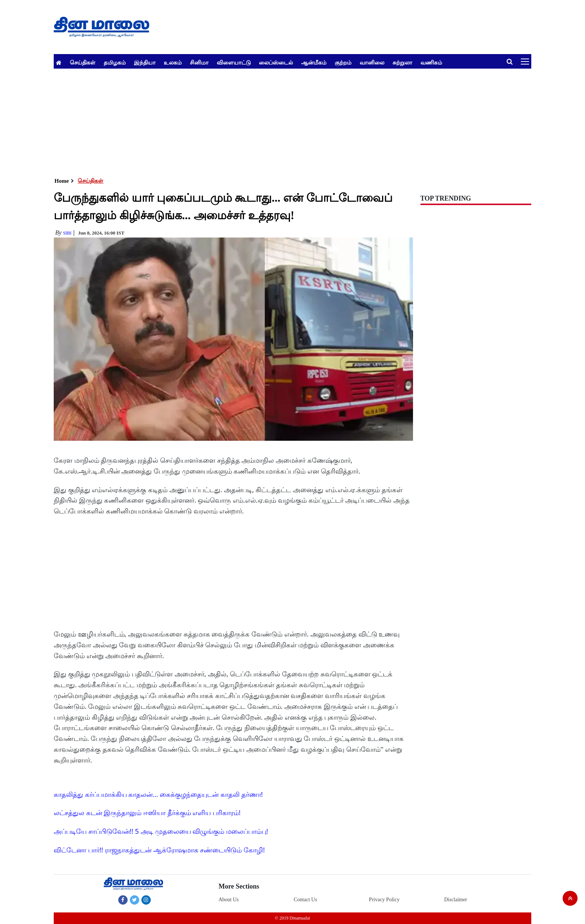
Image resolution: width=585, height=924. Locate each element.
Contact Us (305, 900)
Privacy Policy (384, 900)
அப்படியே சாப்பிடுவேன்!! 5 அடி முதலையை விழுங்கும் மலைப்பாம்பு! (161, 831)
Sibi (67, 233)
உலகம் (173, 62)
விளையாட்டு (234, 62)
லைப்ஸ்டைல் (276, 62)
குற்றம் (343, 62)
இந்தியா (145, 62)
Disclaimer (455, 900)
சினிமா (199, 62)
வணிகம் (431, 62)
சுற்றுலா (402, 62)
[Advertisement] (278, 121)
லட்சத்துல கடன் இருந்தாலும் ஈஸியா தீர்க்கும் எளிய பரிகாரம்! (147, 813)
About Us (229, 900)
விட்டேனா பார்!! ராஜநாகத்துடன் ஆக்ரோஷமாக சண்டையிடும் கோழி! (159, 850)
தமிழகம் (115, 62)
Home (62, 181)
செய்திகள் (83, 62)
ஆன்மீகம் (314, 62)
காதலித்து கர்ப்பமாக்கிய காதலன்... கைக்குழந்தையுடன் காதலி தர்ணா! (158, 794)
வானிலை (372, 62)
